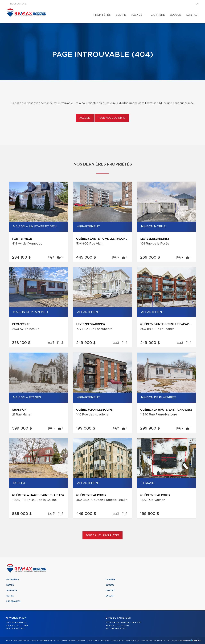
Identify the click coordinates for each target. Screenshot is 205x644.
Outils (10, 596)
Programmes (13, 601)
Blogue (175, 15)
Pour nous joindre (112, 118)
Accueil (85, 118)
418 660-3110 (18, 629)
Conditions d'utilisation (153, 641)
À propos (12, 590)
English (110, 596)
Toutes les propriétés (103, 536)
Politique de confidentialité (125, 641)
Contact (193, 15)
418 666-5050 (118, 629)
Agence (137, 15)
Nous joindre (18, 4)
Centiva (196, 640)
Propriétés (102, 15)
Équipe (121, 15)
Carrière (158, 15)
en (197, 4)
